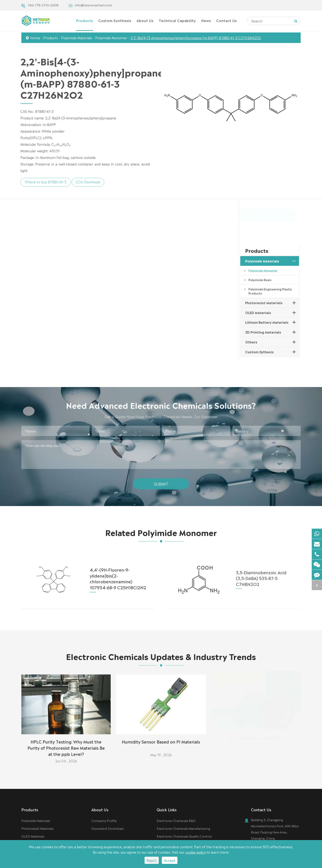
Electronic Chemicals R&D (176, 820)
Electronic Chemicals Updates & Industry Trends (161, 659)
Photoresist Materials (264, 303)
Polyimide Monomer (111, 38)
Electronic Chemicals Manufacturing (183, 828)
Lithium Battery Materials (267, 322)
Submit (161, 480)
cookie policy (195, 852)
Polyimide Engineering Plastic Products (270, 291)
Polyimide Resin (260, 280)
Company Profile (104, 820)
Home (35, 38)
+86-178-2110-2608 (43, 5)
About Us (145, 20)
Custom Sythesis (259, 352)
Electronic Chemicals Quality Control (184, 836)
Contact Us (227, 20)
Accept (170, 860)
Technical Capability (177, 20)
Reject (152, 860)
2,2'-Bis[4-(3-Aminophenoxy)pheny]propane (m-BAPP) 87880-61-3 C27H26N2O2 (196, 38)
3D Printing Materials (263, 332)
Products (85, 20)
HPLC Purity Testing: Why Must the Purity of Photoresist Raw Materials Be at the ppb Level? (66, 744)
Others (251, 342)
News (206, 20)
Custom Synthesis (115, 20)
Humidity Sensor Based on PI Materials (161, 738)
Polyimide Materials (77, 38)
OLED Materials (258, 312)
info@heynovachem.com (93, 5)
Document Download (107, 828)
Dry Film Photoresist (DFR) (256, 738)
